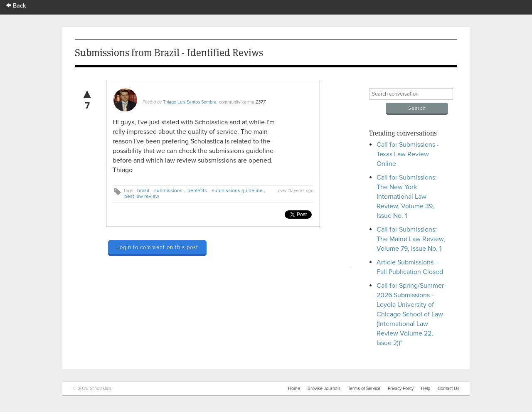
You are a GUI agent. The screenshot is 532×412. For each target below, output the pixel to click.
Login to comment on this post (157, 247)
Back (16, 6)
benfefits (197, 190)
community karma (237, 102)
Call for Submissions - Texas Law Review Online (408, 154)
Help (426, 389)
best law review (142, 196)
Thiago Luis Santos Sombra (190, 102)
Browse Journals (324, 389)
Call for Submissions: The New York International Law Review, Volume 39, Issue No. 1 (407, 197)
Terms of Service (364, 389)
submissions (168, 190)
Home (294, 389)
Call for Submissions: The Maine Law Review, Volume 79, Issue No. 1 (411, 239)
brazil (143, 190)
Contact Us (448, 389)
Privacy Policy (401, 389)
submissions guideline (237, 190)
